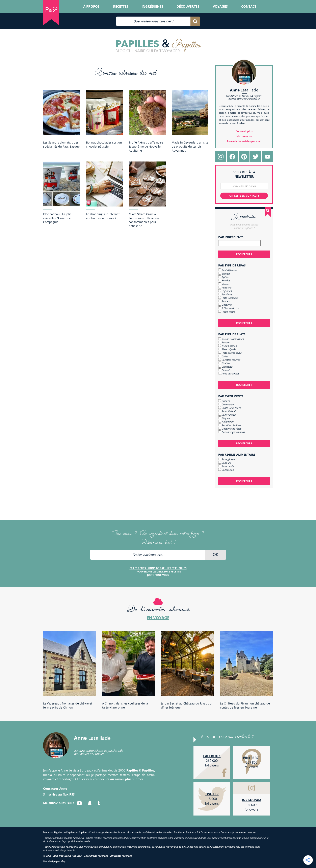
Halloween (226, 422)
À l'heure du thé (229, 308)
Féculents (225, 294)
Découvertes (188, 6)
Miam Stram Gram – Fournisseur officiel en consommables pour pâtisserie (144, 220)
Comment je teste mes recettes (238, 832)
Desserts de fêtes (230, 429)
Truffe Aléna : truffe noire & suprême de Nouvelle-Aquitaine (146, 146)
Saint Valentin (228, 411)
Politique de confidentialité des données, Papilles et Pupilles (161, 832)
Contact (249, 6)
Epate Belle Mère (230, 408)
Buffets (224, 401)
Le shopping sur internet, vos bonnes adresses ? (103, 216)
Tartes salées (227, 346)
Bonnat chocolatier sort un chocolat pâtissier (104, 144)
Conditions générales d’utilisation (108, 832)
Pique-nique (227, 312)
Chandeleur (226, 404)
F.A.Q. (200, 832)
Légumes (225, 291)
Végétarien (226, 470)
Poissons (225, 288)
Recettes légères (229, 360)
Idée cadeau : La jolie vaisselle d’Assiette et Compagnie (57, 218)
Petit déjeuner (228, 270)
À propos (91, 6)
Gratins (224, 363)
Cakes (223, 356)
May (63, 861)
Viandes (224, 284)
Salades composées (231, 339)
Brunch (224, 274)
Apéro (223, 277)
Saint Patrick (227, 415)
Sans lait (225, 463)
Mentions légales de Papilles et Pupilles (65, 832)
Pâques (224, 418)
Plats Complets (228, 298)
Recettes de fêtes (230, 425)
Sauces (224, 301)
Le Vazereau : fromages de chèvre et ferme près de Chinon (68, 705)
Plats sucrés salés (230, 353)
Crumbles (225, 367)
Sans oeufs (226, 466)
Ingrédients (152, 6)
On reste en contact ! (244, 196)
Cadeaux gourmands (232, 432)
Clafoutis (225, 370)
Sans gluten (226, 459)
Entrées (224, 280)
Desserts (225, 305)
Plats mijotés (227, 349)
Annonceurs (212, 832)
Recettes (121, 6)
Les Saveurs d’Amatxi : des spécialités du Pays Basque (61, 144)
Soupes (224, 342)
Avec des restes (229, 374)
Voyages (220, 6)
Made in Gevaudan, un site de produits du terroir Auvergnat (190, 146)
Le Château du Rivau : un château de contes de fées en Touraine (245, 705)
